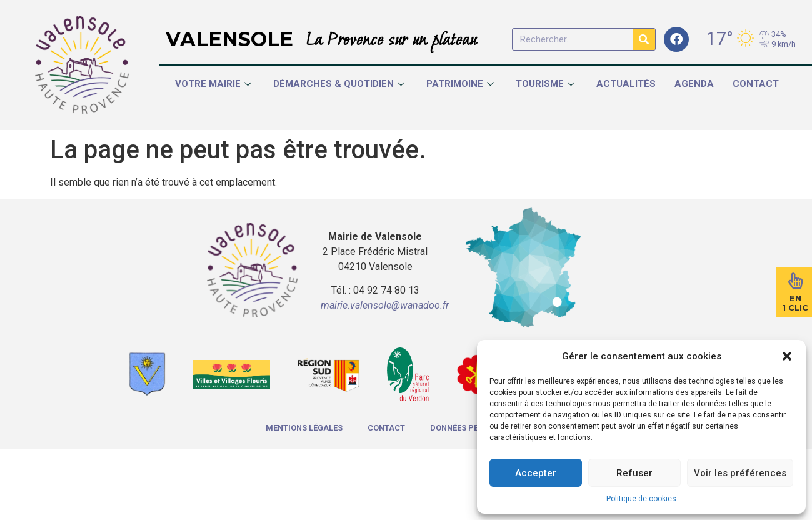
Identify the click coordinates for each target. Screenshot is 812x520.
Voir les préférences (740, 473)
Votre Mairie (215, 84)
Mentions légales (304, 428)
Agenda (694, 84)
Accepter (536, 473)
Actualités (626, 84)
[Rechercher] (644, 39)
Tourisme (547, 84)
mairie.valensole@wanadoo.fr (385, 305)
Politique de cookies (641, 499)
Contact (756, 84)
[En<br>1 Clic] (795, 281)
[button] (787, 356)
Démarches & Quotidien (340, 84)
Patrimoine (462, 84)
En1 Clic (795, 303)
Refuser (634, 473)
